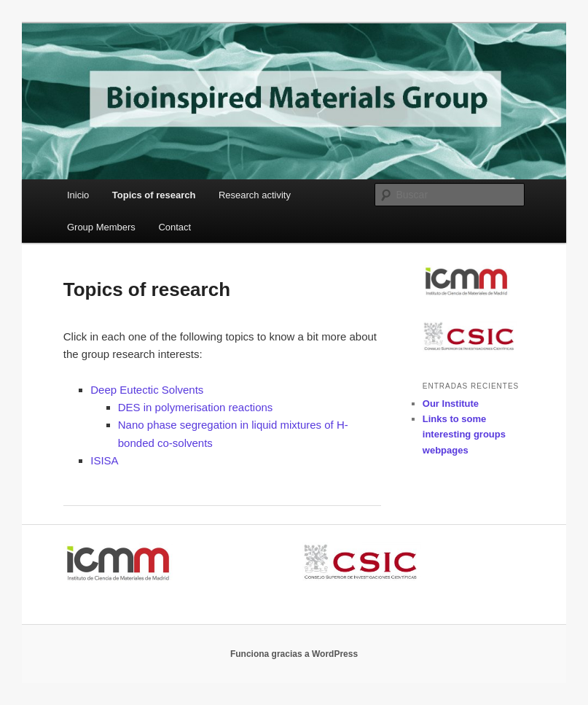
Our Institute (451, 404)
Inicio (78, 195)
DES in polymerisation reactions (196, 407)
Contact (175, 227)
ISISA (104, 460)
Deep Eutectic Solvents (147, 390)
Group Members (101, 227)
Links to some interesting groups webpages (464, 434)
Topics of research (154, 195)
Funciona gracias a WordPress (294, 654)
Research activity (255, 195)
